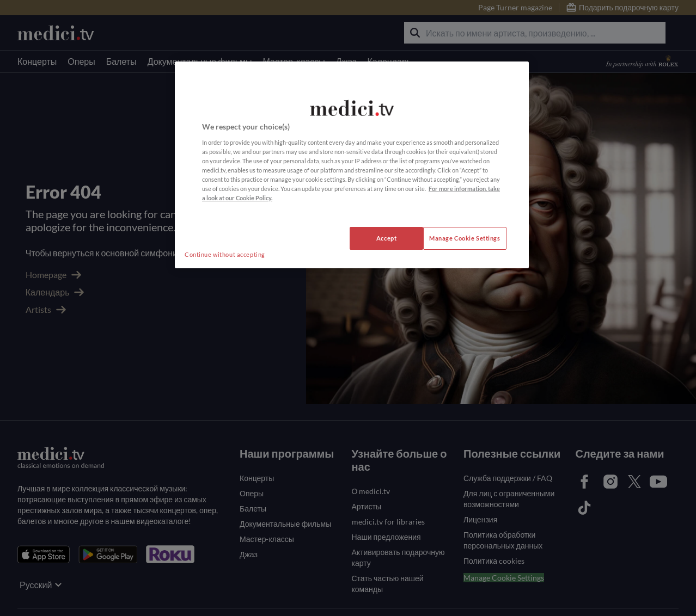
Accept (386, 238)
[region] (352, 165)
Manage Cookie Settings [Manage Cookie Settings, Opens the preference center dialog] (465, 238)
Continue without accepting (225, 254)
